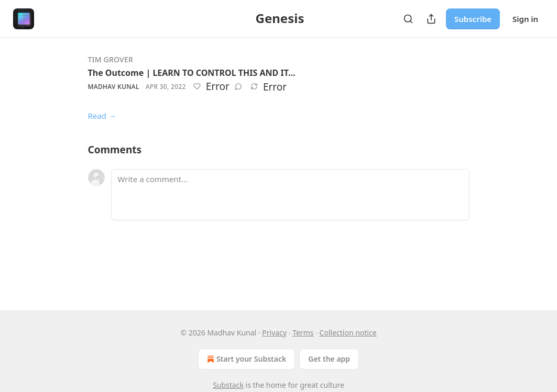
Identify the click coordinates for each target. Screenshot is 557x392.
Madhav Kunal (114, 87)
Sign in (525, 19)
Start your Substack (245, 359)
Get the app (329, 359)
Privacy (274, 333)
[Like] (197, 86)
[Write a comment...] (290, 195)
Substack (228, 385)
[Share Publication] (431, 19)
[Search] (408, 19)
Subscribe (473, 19)
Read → (102, 116)
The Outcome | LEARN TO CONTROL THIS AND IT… (192, 73)
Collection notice (348, 333)
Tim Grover (111, 59)
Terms (303, 333)
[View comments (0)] (238, 86)
